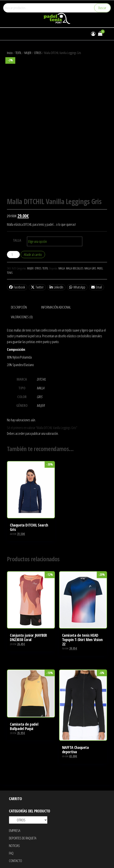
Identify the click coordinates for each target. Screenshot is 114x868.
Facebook (17, 287)
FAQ (11, 853)
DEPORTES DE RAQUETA (23, 838)
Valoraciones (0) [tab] (22, 317)
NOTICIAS (14, 846)
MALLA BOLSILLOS (75, 268)
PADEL (100, 268)
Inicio (10, 53)
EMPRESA (15, 830)
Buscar (102, 8)
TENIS (10, 273)
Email (97, 287)
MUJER (28, 53)
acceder (20, 433)
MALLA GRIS (90, 268)
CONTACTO (15, 861)
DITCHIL (41, 379)
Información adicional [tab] (56, 307)
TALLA (17, 240)
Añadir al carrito (33, 255)
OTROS (38, 53)
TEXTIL (19, 53)
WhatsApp (77, 287)
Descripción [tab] (19, 307)
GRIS (39, 397)
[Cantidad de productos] (13, 255)
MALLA (62, 268)
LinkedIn (56, 287)
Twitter (37, 287)
